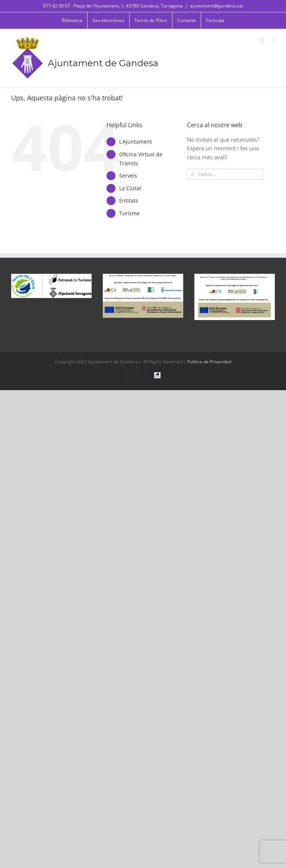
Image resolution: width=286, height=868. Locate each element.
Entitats (129, 200)
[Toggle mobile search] (263, 40)
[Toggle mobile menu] (273, 40)
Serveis (128, 176)
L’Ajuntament (136, 142)
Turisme (129, 213)
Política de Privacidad (209, 362)
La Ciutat (130, 188)
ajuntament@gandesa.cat (217, 6)
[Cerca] (192, 174)
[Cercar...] (225, 174)
